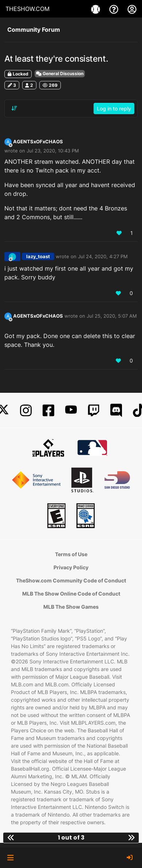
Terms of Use (71, 554)
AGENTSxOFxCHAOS (38, 142)
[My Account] (132, 9)
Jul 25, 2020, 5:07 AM (112, 316)
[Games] (96, 9)
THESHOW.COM (27, 9)
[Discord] (116, 410)
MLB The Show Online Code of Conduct (71, 594)
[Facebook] (48, 410)
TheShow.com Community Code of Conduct (71, 580)
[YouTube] (71, 410)
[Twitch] (94, 410)
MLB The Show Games (71, 607)
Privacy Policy (71, 567)
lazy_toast (38, 256)
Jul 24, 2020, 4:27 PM (103, 256)
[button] (10, 858)
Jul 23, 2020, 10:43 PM (53, 151)
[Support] (115, 9)
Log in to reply (114, 108)
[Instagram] (26, 410)
